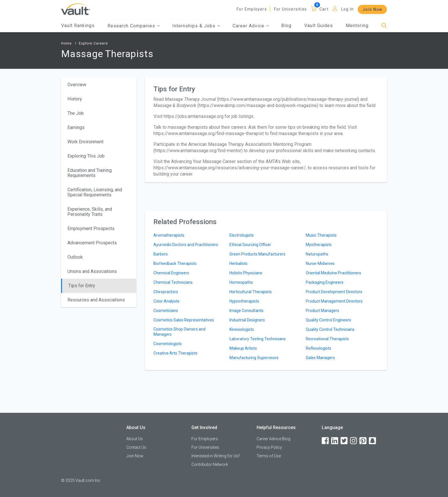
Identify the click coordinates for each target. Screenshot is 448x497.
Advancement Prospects (92, 243)
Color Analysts (166, 301)
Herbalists (238, 263)
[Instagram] (354, 441)
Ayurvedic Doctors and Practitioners (186, 245)
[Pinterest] (363, 441)
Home (66, 43)
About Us (135, 439)
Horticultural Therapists (251, 292)
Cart (324, 9)
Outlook (75, 257)
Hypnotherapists (244, 301)
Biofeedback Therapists (175, 263)
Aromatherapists (169, 235)
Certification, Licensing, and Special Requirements (95, 192)
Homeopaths (241, 282)
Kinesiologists (242, 329)
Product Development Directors (334, 292)
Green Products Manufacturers (257, 254)
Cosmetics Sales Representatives (184, 320)
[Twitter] (345, 441)
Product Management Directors (334, 301)
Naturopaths (317, 254)
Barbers (161, 254)
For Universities (290, 9)
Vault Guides (319, 26)
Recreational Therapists (327, 339)
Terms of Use (269, 456)
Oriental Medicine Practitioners (333, 273)
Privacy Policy (269, 447)
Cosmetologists (168, 344)
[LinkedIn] (335, 441)
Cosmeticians (166, 311)
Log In (347, 9)
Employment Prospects (91, 229)
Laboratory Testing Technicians (258, 339)
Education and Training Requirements (90, 173)
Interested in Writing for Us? (216, 456)
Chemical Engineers (171, 273)
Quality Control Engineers (328, 320)
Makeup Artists (243, 348)
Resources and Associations (96, 300)
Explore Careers (93, 43)
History (75, 99)
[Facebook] (326, 441)
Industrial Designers (247, 320)
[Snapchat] (373, 441)
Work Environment (85, 142)
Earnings (76, 127)
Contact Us (136, 447)
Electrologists (242, 235)
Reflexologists (318, 348)
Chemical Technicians (173, 282)
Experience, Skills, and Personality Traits (90, 212)
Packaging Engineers (325, 282)
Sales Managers (320, 358)
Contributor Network (210, 464)
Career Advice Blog (273, 439)
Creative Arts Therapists (175, 353)
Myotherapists (319, 245)
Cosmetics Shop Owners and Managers (179, 332)
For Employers (252, 9)
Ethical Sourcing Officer (250, 245)
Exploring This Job (86, 156)
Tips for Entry (82, 286)
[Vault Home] (76, 9)
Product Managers (322, 311)
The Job (76, 113)
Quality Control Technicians (330, 329)
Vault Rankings (78, 26)
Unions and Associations (92, 271)
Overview (77, 85)
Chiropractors (166, 292)
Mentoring (357, 26)
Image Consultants (246, 311)
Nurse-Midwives (320, 263)
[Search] (384, 26)
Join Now (372, 9)
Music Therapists (321, 235)
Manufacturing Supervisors (254, 358)
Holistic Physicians (246, 273)
